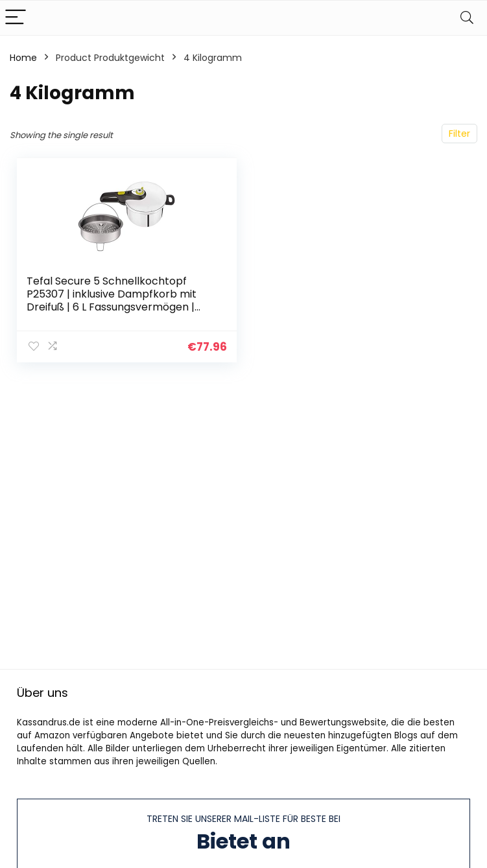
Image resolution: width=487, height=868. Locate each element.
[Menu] (16, 18)
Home (23, 58)
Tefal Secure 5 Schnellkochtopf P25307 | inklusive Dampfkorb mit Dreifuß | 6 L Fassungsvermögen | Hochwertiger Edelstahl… (112, 300)
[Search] (467, 18)
